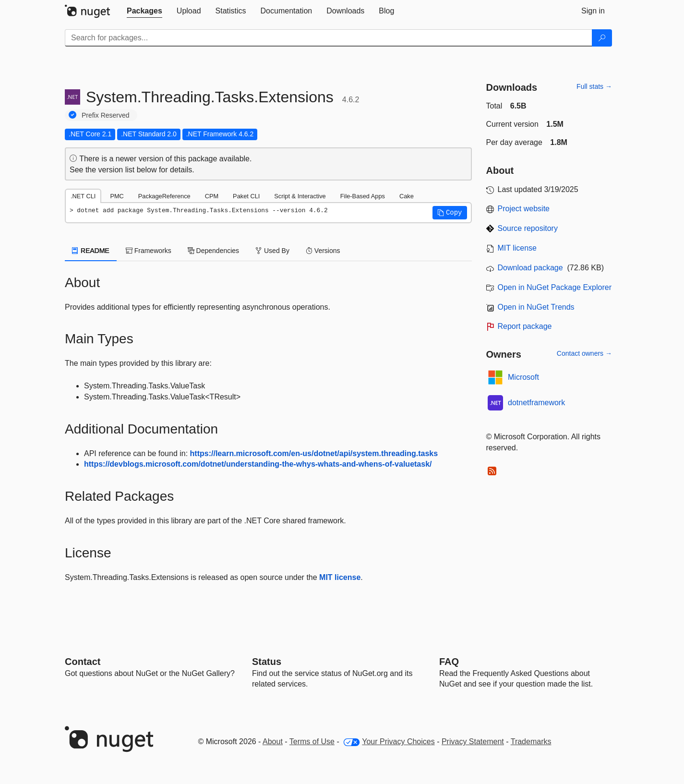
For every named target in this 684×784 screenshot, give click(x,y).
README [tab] (91, 251)
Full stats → (594, 86)
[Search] (602, 38)
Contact (83, 662)
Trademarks (531, 742)
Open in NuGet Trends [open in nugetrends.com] (536, 307)
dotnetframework (536, 403)
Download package (530, 268)
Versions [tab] (323, 251)
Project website (524, 209)
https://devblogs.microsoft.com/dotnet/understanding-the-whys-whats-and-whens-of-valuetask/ (258, 464)
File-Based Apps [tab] (363, 196)
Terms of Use (312, 742)
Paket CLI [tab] (246, 196)
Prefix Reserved (106, 115)
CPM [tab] (212, 196)
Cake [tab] (407, 196)
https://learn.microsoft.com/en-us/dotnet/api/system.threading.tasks (314, 453)
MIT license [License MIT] (517, 248)
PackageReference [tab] (164, 196)
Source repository (528, 228)
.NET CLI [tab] (83, 196)
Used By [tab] (272, 251)
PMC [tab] (117, 196)
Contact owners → (584, 353)
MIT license (340, 577)
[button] (450, 213)
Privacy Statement (473, 742)
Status (267, 662)
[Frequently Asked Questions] (449, 662)
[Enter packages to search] (329, 38)
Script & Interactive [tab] (300, 196)
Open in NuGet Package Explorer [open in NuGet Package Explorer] (555, 287)
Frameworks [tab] (149, 251)
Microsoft (523, 377)
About (273, 742)
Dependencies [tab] (213, 251)
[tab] (144, 11)
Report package (525, 326)
